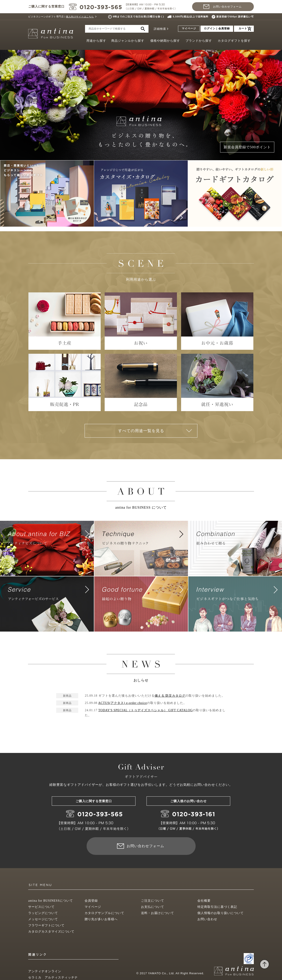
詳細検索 (160, 29)
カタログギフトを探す (234, 41)
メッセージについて (43, 919)
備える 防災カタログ (170, 696)
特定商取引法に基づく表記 (217, 907)
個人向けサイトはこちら (80, 17)
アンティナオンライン (45, 971)
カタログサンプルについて (104, 913)
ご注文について (153, 901)
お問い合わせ (207, 919)
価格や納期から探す (165, 41)
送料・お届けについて (158, 913)
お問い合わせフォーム (227, 7)
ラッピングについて (43, 913)
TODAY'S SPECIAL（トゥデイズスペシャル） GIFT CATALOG (145, 710)
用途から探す (96, 41)
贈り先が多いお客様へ (101, 919)
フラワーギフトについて (46, 925)
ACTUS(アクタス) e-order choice (123, 703)
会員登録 (91, 901)
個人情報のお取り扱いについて (221, 913)
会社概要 (204, 901)
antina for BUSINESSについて (51, 901)
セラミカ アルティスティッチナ (53, 977)
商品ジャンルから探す (128, 41)
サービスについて (41, 907)
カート (243, 28)
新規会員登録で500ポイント (247, 147)
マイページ (189, 28)
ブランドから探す (199, 41)
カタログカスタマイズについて (51, 932)
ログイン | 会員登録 (217, 28)
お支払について (153, 907)
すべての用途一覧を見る (141, 431)
